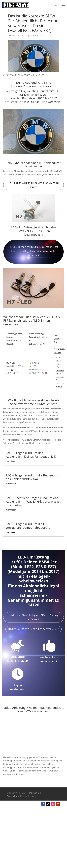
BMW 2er (38, 36)
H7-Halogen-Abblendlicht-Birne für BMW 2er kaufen (33, 185)
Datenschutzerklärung (17, 796)
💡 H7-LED (34, 363)
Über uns (34, 796)
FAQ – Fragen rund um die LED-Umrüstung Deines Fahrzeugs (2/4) (30, 526)
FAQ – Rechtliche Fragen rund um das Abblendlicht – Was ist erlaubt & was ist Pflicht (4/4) (33, 501)
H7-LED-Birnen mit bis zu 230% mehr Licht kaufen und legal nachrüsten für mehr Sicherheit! (34, 251)
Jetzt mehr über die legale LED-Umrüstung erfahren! (33, 617)
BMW (32, 36)
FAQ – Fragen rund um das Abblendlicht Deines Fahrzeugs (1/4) (31, 455)
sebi (13, 36)
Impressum (34, 793)
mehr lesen (11, 461)
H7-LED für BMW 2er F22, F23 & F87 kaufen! (33, 629)
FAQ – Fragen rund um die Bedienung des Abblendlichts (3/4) (32, 477)
